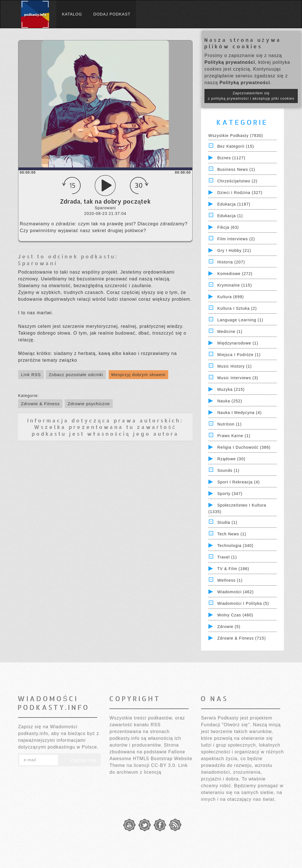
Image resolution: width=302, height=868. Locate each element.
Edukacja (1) (230, 216)
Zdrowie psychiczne (89, 404)
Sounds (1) (228, 470)
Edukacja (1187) (234, 204)
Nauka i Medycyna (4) (239, 413)
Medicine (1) (230, 332)
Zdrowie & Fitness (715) (241, 638)
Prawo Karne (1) (234, 436)
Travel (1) (227, 557)
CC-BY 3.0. (164, 765)
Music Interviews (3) (238, 378)
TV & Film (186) (233, 569)
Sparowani (38, 263)
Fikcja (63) (228, 227)
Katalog (72, 14)
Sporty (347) (230, 494)
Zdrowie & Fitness (40, 404)
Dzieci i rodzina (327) (240, 193)
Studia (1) (227, 522)
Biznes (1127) (231, 158)
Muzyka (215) (231, 389)
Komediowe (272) (235, 274)
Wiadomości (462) (235, 592)
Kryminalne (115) (235, 285)
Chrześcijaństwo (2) (237, 181)
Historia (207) (231, 262)
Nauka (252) (230, 401)
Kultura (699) (230, 297)
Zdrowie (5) (229, 627)
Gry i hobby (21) (234, 250)
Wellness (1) (230, 580)
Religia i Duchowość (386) (244, 447)
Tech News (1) (232, 534)
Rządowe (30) (231, 459)
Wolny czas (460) (235, 615)
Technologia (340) (235, 546)
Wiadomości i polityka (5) (243, 603)
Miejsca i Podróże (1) (239, 355)
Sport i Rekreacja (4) (238, 482)
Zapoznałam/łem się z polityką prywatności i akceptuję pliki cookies (251, 96)
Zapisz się (79, 760)
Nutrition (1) (229, 424)
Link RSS (31, 375)
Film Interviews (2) (236, 239)
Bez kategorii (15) (236, 146)
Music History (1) (234, 366)
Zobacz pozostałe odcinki (76, 375)
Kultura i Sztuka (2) (237, 308)
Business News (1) (236, 169)
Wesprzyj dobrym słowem (138, 375)
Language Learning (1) (240, 320)
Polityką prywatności (230, 62)
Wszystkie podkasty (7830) (236, 136)
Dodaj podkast (112, 14)
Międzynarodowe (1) (238, 343)
